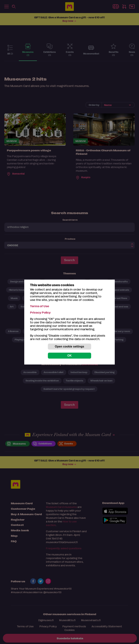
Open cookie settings (69, 346)
